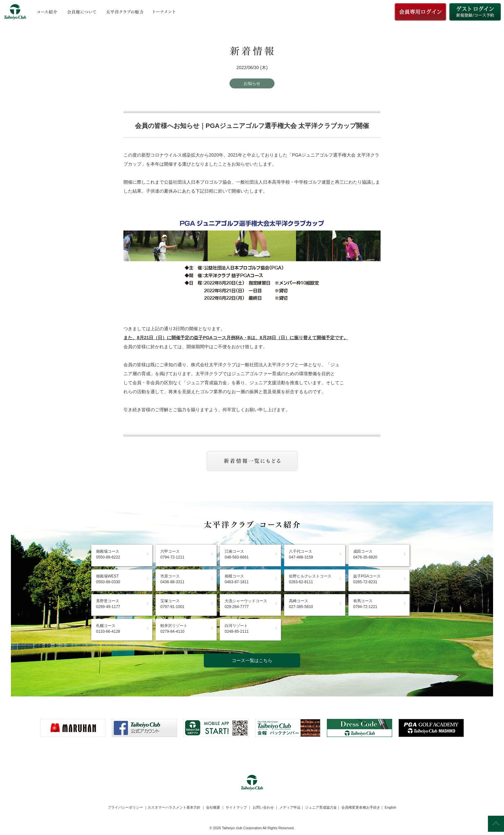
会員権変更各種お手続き (361, 807)
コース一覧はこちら (252, 660)
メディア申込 (290, 807)
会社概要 (213, 807)
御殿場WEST (108, 579)
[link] (252, 753)
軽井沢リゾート (174, 629)
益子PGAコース (367, 579)
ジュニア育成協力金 (321, 807)
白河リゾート (237, 629)
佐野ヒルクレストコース (310, 579)
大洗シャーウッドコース (246, 604)
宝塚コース (172, 604)
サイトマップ (236, 807)
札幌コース (108, 629)
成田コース (365, 554)
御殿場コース (108, 554)
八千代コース (301, 554)
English (391, 807)
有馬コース (365, 604)
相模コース (237, 579)
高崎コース (301, 604)
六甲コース (172, 554)
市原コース (172, 579)
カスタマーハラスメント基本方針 (174, 807)
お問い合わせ (263, 807)
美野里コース (108, 604)
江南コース (237, 554)
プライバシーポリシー (125, 807)
